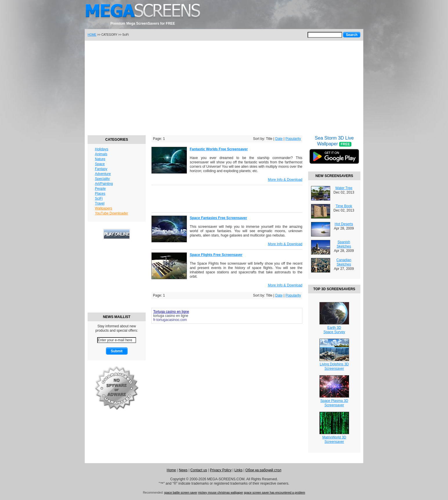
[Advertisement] (224, 87)
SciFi (99, 198)
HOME (92, 35)
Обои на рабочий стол (263, 470)
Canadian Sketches (344, 262)
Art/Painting (104, 184)
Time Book (344, 206)
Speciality (102, 179)
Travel (100, 203)
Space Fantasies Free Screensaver (218, 218)
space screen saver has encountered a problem (274, 493)
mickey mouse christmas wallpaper (221, 493)
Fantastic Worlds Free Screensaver (219, 149)
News (183, 470)
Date (279, 139)
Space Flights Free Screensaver (216, 255)
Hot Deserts (344, 224)
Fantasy (101, 169)
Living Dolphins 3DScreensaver (334, 366)
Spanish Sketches (344, 244)
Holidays (102, 149)
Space (100, 164)
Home (171, 470)
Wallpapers (104, 208)
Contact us (199, 470)
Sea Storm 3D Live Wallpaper (334, 154)
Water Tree (344, 188)
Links (239, 470)
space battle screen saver (181, 493)
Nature (100, 159)
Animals (101, 154)
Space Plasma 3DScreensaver (334, 403)
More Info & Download (285, 180)
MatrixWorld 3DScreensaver (334, 439)
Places (100, 194)
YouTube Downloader (112, 213)
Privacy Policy (221, 470)
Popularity (293, 139)
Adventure (103, 174)
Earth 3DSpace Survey (334, 330)
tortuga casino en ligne (171, 316)
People (100, 189)
